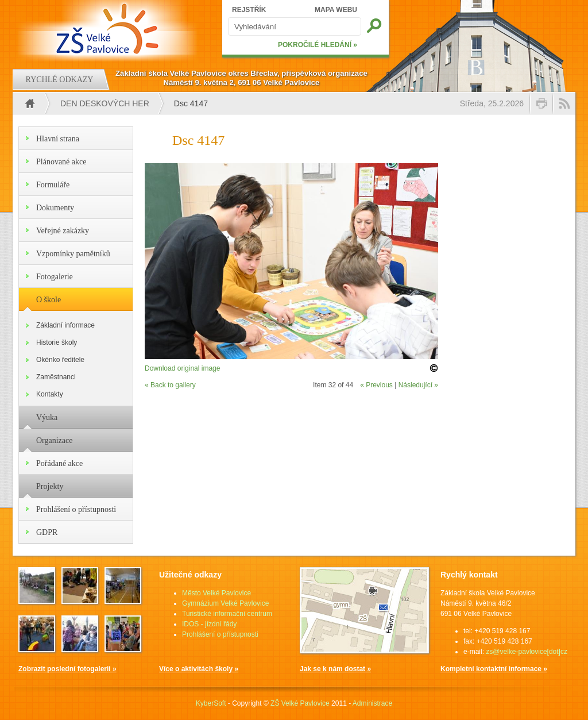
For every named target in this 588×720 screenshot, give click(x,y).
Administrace (372, 703)
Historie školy (57, 342)
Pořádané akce (59, 463)
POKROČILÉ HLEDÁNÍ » (318, 45)
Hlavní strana (58, 139)
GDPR (47, 532)
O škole (49, 300)
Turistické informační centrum (227, 614)
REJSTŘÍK (249, 10)
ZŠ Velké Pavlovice (300, 703)
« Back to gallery (170, 385)
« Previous (376, 385)
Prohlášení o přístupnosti (76, 509)
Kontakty (50, 394)
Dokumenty (55, 208)
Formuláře (53, 185)
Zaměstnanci (56, 377)
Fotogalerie (55, 277)
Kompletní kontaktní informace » (494, 669)
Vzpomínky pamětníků (73, 254)
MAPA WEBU (336, 10)
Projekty (50, 486)
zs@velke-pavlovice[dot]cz (527, 652)
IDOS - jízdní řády (209, 624)
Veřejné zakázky (63, 231)
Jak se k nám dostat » (335, 669)
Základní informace (65, 325)
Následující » (418, 385)
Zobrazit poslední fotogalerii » (67, 669)
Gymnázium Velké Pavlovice (225, 603)
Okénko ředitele (60, 360)
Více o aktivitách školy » (199, 669)
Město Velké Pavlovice (216, 593)
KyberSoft (211, 703)
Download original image (182, 368)
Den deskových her (105, 103)
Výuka (47, 417)
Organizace (54, 440)
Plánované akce (61, 162)
